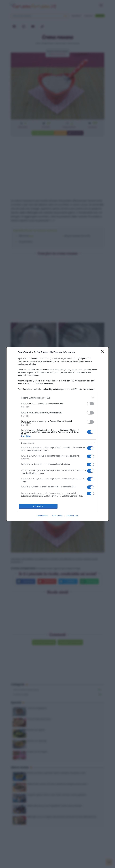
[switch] (90, 404)
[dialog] (57, 434)
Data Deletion (42, 516)
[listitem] (57, 398)
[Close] (103, 352)
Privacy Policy (72, 516)
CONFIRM (38, 506)
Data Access (57, 516)
